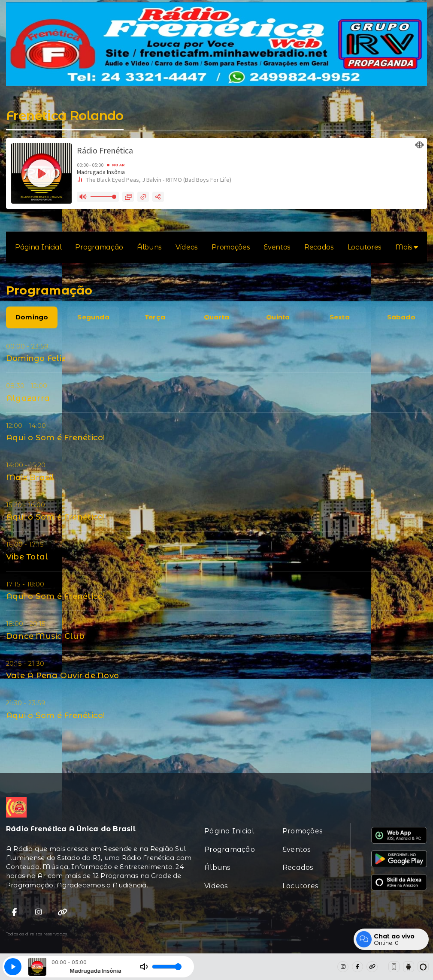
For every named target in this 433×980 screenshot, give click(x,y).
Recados (319, 247)
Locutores (365, 247)
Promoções (231, 247)
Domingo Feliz (36, 358)
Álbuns (149, 247)
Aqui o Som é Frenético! (56, 437)
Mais (407, 247)
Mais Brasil (30, 477)
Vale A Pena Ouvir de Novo (62, 675)
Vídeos (187, 247)
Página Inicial (38, 247)
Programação (99, 247)
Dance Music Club (45, 636)
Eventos (277, 247)
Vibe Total (27, 557)
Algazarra (28, 398)
